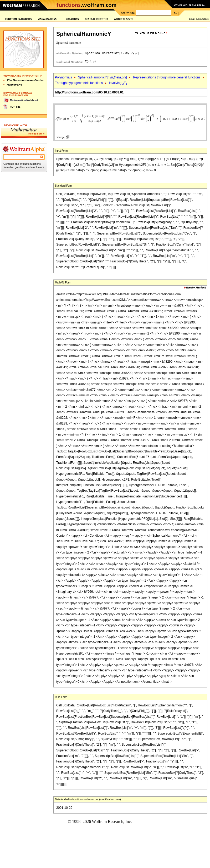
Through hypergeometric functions (79, 83)
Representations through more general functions (167, 77)
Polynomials (63, 77)
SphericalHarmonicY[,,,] (103, 77)
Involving (118, 83)
